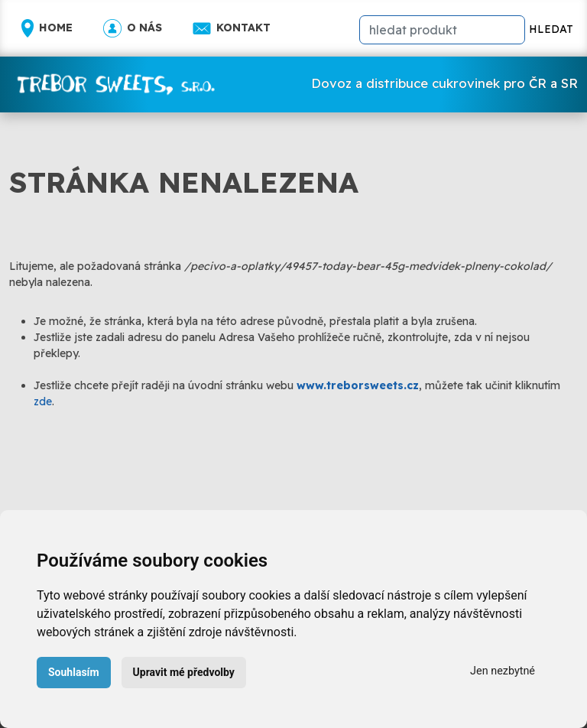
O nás (133, 28)
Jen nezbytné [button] (503, 671)
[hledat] (442, 30)
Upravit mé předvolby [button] (184, 672)
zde (43, 401)
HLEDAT (551, 29)
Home (47, 28)
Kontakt (232, 28)
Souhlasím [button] (74, 672)
